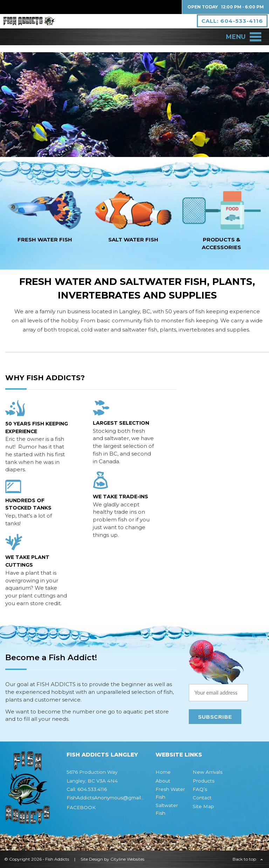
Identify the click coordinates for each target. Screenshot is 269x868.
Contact (202, 798)
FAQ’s (200, 789)
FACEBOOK (81, 807)
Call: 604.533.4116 (87, 789)
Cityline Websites (127, 859)
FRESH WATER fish (45, 240)
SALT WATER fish (133, 240)
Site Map (203, 806)
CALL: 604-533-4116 (227, 25)
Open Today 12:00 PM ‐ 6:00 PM (226, 7)
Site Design (92, 859)
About (163, 781)
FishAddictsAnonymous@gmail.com (109, 798)
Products (204, 781)
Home (163, 772)
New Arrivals (208, 772)
